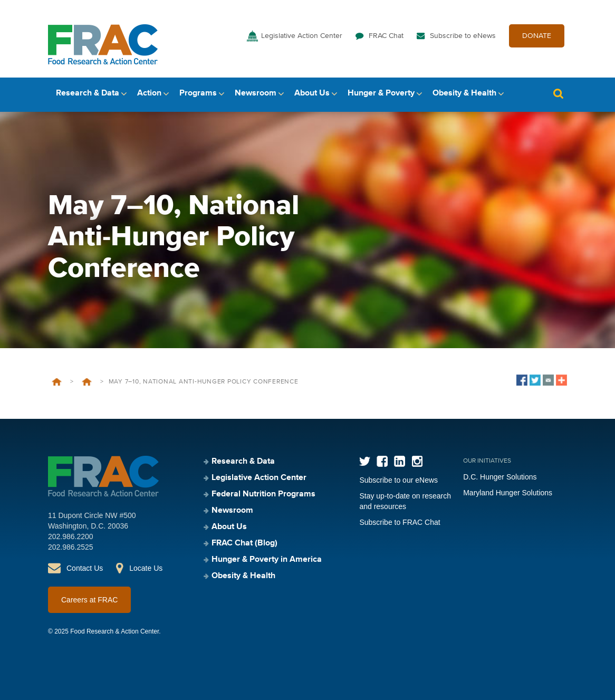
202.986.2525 (71, 547)
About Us (312, 93)
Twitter (365, 461)
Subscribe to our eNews (398, 480)
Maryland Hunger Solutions (508, 493)
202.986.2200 (71, 536)
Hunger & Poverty (381, 93)
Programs (198, 93)
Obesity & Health (464, 93)
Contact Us (85, 568)
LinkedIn (400, 461)
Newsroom (256, 93)
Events (87, 382)
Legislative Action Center (302, 36)
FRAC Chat (386, 36)
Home (57, 382)
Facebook (382, 461)
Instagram (417, 461)
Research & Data (88, 93)
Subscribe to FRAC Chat (400, 522)
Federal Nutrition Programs (263, 494)
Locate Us (146, 568)
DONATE (537, 36)
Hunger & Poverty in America (267, 560)
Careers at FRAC (89, 600)
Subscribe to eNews (463, 36)
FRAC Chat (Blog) (244, 543)
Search (558, 94)
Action (149, 93)
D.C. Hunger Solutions (500, 477)
